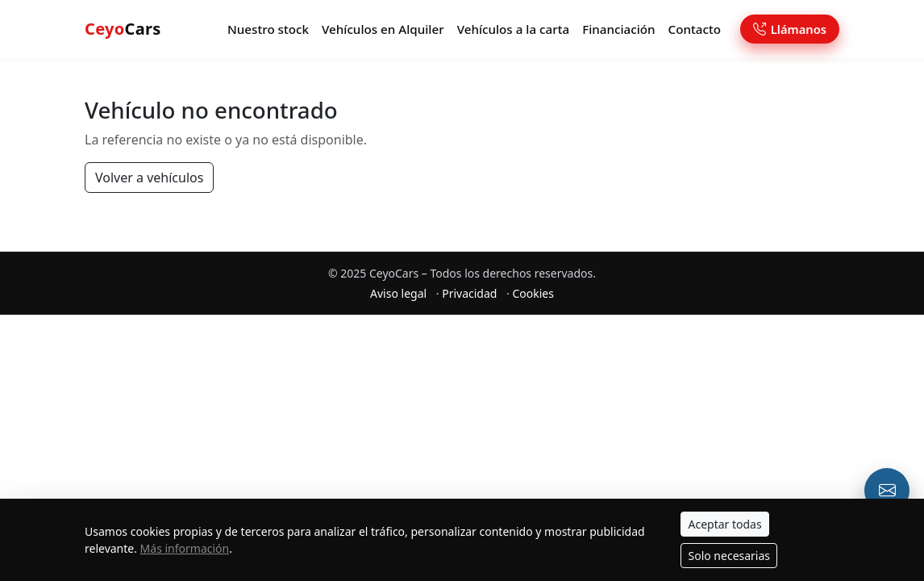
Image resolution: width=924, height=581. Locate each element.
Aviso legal (398, 293)
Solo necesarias (729, 556)
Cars (123, 29)
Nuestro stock (268, 29)
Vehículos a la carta (514, 29)
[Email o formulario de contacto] (887, 491)
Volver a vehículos (149, 178)
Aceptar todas (724, 524)
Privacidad (469, 293)
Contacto (695, 29)
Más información (185, 548)
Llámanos (790, 29)
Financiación (618, 29)
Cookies (533, 293)
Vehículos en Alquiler (383, 29)
